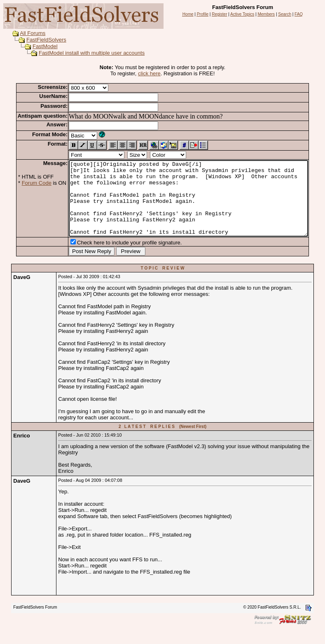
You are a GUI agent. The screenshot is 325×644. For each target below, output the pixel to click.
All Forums (25, 33)
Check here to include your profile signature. (117, 257)
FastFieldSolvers (39, 40)
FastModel (37, 46)
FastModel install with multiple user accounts (84, 53)
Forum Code (24, 183)
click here (151, 73)
